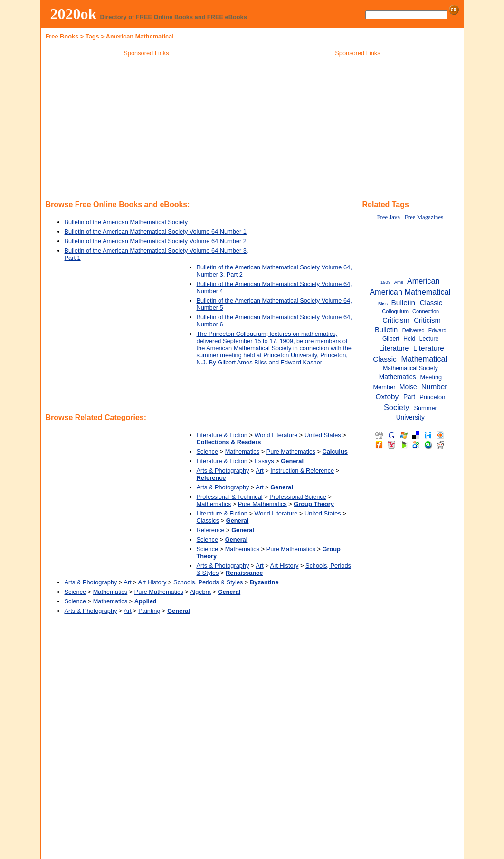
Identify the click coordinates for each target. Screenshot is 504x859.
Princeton (432, 397)
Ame (399, 282)
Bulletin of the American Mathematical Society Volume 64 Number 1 (156, 232)
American (423, 281)
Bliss (383, 303)
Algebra (200, 592)
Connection (426, 311)
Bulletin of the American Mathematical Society (126, 222)
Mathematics (242, 452)
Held (409, 339)
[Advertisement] (146, 128)
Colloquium (395, 311)
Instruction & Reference (302, 471)
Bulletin (403, 302)
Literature (394, 348)
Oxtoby (387, 396)
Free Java (388, 217)
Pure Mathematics (291, 452)
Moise (408, 387)
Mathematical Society (410, 368)
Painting (149, 611)
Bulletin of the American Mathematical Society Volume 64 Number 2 (156, 241)
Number (434, 387)
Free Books (62, 36)
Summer (425, 408)
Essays (264, 461)
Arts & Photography (223, 471)
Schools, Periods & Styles (208, 582)
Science (208, 452)
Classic (431, 303)
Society (396, 407)
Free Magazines (424, 217)
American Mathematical (410, 292)
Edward (437, 330)
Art (259, 471)
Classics (208, 520)
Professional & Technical (230, 497)
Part (409, 397)
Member (384, 387)
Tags (92, 36)
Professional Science (298, 497)
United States (323, 435)
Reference (211, 530)
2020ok (74, 14)
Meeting (431, 377)
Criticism (396, 320)
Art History (285, 566)
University (410, 417)
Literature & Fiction (222, 435)
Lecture (429, 339)
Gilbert (391, 339)
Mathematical (424, 359)
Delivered (414, 330)
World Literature (276, 435)
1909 (385, 282)
